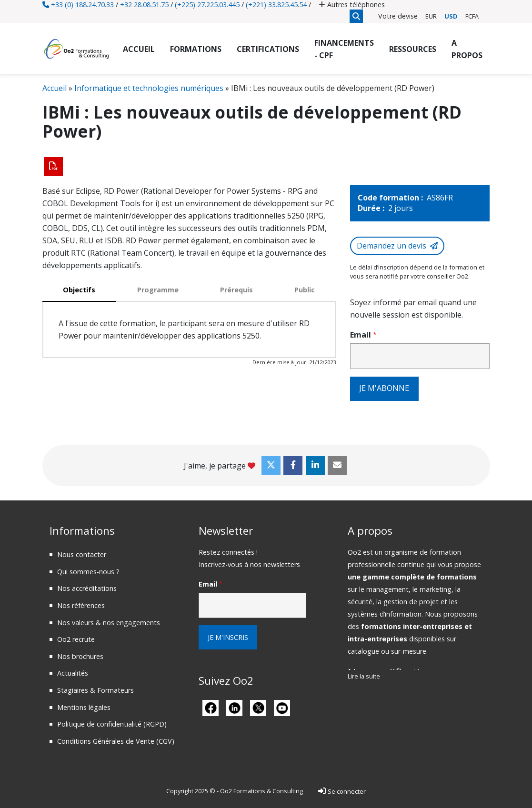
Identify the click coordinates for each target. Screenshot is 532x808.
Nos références (81, 605)
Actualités (73, 673)
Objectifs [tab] (79, 289)
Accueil (139, 49)
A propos (467, 49)
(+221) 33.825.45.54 (276, 5)
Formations (196, 49)
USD (451, 16)
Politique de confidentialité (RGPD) (112, 723)
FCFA (472, 16)
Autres (352, 5)
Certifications (268, 49)
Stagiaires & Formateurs (95, 690)
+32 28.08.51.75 (144, 5)
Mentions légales (84, 707)
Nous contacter (82, 554)
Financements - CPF (344, 49)
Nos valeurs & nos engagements (109, 622)
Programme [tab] (158, 289)
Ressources (413, 49)
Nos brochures (80, 656)
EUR (431, 16)
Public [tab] (305, 289)
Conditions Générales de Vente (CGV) (116, 741)
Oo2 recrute (76, 639)
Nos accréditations (87, 588)
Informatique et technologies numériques (149, 88)
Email (361, 334)
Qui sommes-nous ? (88, 571)
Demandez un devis (391, 245)
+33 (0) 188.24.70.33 (78, 5)
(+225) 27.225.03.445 (207, 5)
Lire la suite (364, 676)
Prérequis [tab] (236, 289)
